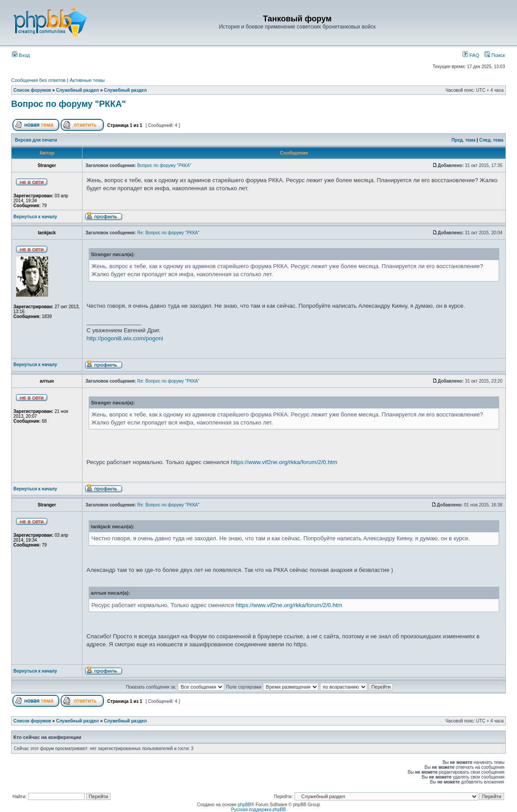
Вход (21, 55)
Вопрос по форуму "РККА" (68, 104)
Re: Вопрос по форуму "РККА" (168, 233)
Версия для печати (36, 140)
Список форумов (32, 90)
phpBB (244, 805)
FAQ (471, 55)
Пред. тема (464, 140)
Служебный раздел (78, 90)
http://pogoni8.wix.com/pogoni (125, 338)
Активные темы (87, 80)
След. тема (491, 140)
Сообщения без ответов (38, 80)
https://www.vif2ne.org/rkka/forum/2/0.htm (284, 462)
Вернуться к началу (35, 217)
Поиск (495, 55)
